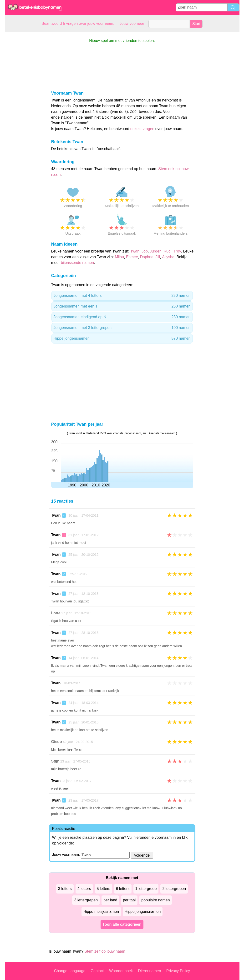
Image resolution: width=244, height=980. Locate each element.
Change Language (70, 971)
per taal (129, 900)
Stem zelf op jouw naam (105, 951)
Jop (145, 251)
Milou (119, 257)
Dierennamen (149, 971)
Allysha (168, 257)
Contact (97, 971)
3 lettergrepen (86, 900)
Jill (158, 257)
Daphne (147, 257)
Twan (135, 251)
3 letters (65, 889)
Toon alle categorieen (122, 924)
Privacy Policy (178, 971)
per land (110, 900)
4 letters (84, 889)
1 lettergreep (146, 889)
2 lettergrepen (174, 889)
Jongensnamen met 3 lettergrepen (122, 328)
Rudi (168, 251)
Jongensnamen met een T (122, 306)
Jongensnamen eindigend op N (122, 317)
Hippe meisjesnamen (101, 912)
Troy (177, 251)
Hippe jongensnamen (122, 338)
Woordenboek (121, 971)
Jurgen (156, 251)
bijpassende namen (77, 263)
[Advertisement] (24, 103)
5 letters (104, 889)
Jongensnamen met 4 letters (122, 296)
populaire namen (155, 900)
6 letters (123, 889)
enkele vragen (142, 129)
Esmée (132, 257)
